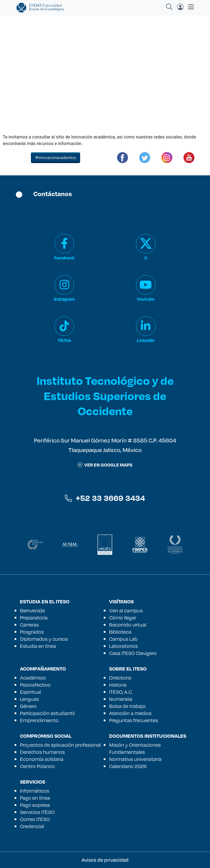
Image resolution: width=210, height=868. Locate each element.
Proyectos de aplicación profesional (60, 745)
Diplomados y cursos (44, 639)
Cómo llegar (123, 618)
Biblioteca (120, 632)
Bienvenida (32, 610)
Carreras (29, 625)
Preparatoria (34, 618)
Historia (118, 685)
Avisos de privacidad (105, 860)
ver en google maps (105, 465)
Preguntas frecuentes (134, 720)
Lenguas (29, 699)
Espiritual (30, 692)
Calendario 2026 (128, 766)
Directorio (120, 678)
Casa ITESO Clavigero (133, 653)
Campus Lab (123, 639)
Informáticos (35, 791)
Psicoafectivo (35, 685)
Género (28, 706)
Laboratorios (123, 646)
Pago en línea (35, 798)
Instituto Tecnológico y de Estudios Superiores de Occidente (105, 395)
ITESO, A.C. (121, 692)
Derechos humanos (42, 752)
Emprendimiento (39, 720)
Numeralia (121, 699)
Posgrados (32, 632)
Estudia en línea (38, 646)
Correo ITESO (35, 819)
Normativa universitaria (135, 759)
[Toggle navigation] (189, 7)
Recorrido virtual (128, 625)
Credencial (32, 826)
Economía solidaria (42, 759)
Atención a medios (130, 713)
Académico (33, 678)
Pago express (35, 805)
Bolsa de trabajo (127, 706)
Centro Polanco (37, 766)
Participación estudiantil (47, 713)
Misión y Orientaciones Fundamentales (135, 748)
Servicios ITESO (37, 812)
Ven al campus (126, 610)
